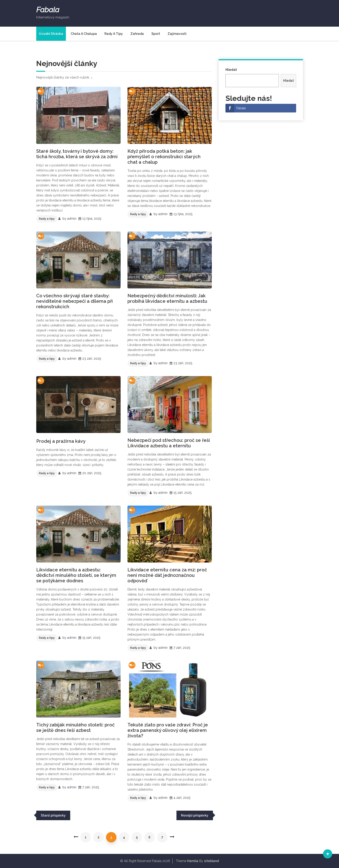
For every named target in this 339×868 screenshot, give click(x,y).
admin (72, 219)
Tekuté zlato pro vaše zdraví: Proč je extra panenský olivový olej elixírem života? (168, 730)
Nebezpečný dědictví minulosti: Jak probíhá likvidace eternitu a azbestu (167, 298)
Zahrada (137, 34)
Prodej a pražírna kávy (61, 441)
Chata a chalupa (84, 34)
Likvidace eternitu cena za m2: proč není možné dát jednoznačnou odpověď (167, 575)
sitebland (211, 861)
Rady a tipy (114, 34)
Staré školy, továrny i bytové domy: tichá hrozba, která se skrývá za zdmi (77, 154)
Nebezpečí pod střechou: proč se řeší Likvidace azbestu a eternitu (169, 443)
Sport (156, 34)
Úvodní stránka (51, 34)
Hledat (231, 70)
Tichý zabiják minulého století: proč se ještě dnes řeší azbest (75, 728)
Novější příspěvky (195, 815)
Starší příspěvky (53, 815)
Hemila (193, 861)
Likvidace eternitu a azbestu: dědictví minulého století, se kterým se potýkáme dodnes (76, 575)
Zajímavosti (177, 34)
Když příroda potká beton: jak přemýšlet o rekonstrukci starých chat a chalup (164, 157)
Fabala (48, 10)
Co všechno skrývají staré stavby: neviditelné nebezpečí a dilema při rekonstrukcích (75, 301)
